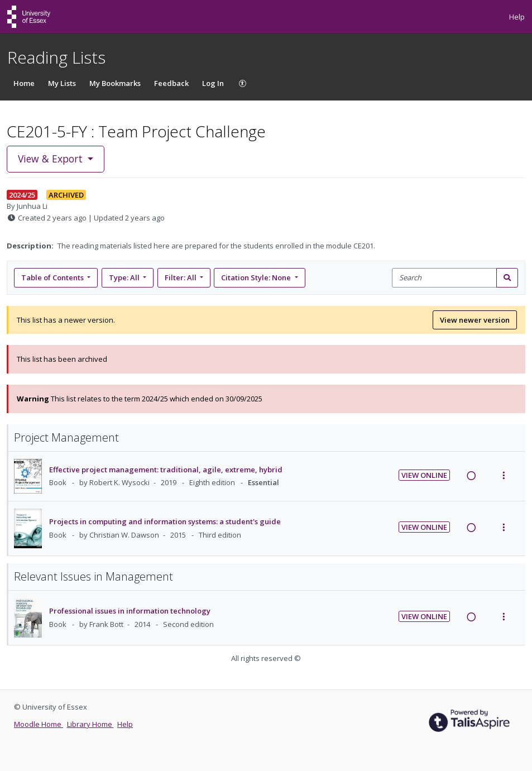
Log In (213, 83)
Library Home (90, 724)
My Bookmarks (115, 83)
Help (517, 17)
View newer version (475, 320)
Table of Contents (53, 277)
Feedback (171, 83)
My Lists (62, 83)
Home (24, 83)
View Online (424, 475)
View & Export (52, 159)
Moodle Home (39, 724)
